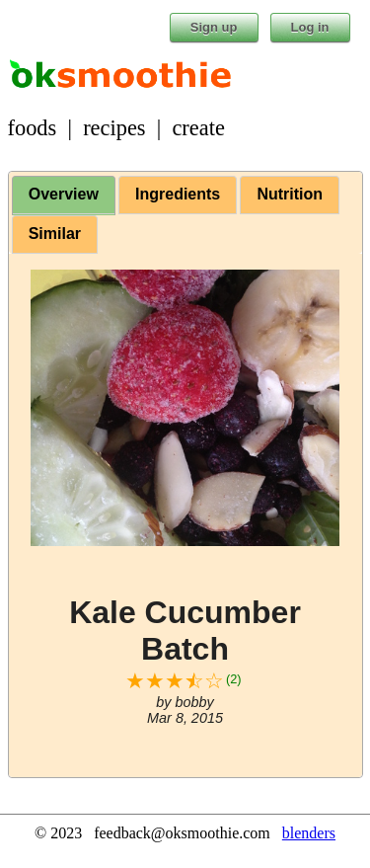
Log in (310, 27)
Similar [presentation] (55, 234)
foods (33, 128)
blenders (309, 833)
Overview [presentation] (64, 194)
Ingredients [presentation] (178, 194)
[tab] (64, 196)
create (198, 128)
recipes (114, 128)
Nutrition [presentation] (290, 194)
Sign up (214, 27)
